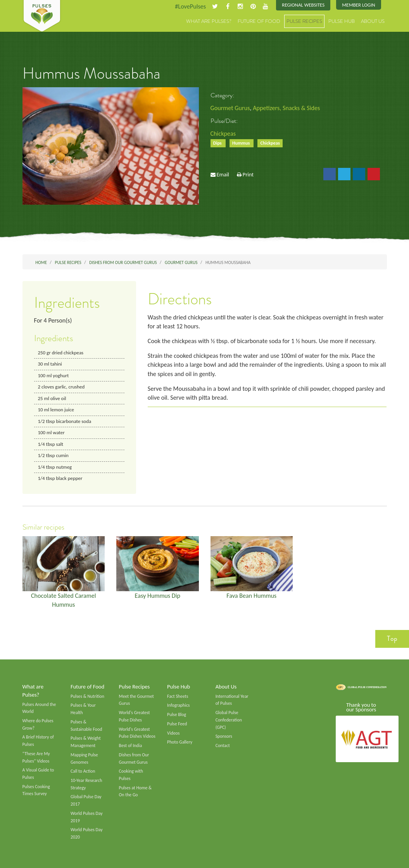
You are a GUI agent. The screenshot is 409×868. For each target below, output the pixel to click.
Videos (173, 733)
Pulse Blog (177, 714)
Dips (218, 143)
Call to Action (83, 771)
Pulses (42, 16)
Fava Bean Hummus (251, 596)
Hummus (242, 143)
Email (223, 174)
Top (392, 638)
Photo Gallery (180, 742)
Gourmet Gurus (230, 108)
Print (248, 174)
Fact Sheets (178, 696)
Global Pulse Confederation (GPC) (229, 720)
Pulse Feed (177, 724)
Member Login (358, 5)
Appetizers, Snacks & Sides (286, 108)
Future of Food (259, 21)
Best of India (131, 745)
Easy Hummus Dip (157, 596)
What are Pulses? (209, 21)
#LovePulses (190, 6)
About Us (373, 21)
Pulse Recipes (304, 21)
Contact (223, 745)
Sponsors (224, 737)
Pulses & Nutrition (87, 696)
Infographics (178, 706)
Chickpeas (223, 134)
